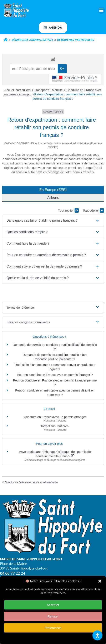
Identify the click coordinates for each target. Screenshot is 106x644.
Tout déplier (93, 210)
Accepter (53, 605)
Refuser (53, 617)
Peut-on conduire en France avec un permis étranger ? (55, 375)
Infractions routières (55, 426)
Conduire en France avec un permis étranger (55, 417)
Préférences (53, 628)
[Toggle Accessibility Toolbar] (97, 635)
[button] (100, 582)
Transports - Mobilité (49, 90)
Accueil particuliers (18, 90)
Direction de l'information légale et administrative (31, 482)
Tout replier (69, 210)
